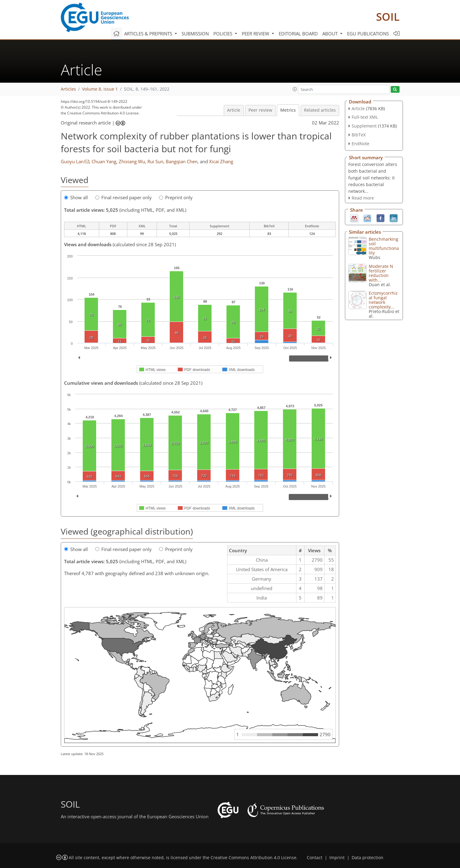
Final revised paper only (123, 197)
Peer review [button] (256, 34)
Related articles (320, 110)
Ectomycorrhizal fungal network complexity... (383, 300)
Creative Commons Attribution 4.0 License (254, 858)
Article (234, 110)
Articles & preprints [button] (149, 34)
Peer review (260, 110)
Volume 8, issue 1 (100, 89)
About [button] (331, 34)
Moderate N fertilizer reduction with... (381, 273)
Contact (315, 858)
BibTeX (359, 135)
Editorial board (298, 34)
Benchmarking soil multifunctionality (384, 246)
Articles (68, 89)
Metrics (288, 110)
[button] (295, 89)
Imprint (337, 858)
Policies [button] (223, 34)
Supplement (364, 126)
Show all (76, 197)
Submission (195, 34)
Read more (363, 198)
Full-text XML (365, 117)
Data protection (368, 858)
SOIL (388, 17)
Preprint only (176, 197)
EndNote (360, 144)
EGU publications (368, 34)
